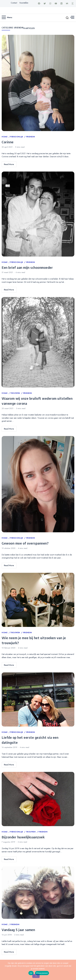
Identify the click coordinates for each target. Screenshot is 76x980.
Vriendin (30, 137)
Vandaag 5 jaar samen (18, 930)
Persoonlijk (17, 137)
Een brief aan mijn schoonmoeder (27, 267)
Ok (31, 973)
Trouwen (15, 393)
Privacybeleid (42, 973)
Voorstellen (24, 3)
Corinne (8, 142)
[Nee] (36, 976)
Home (5, 137)
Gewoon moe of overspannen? (25, 543)
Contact (14, 3)
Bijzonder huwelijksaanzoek (23, 837)
